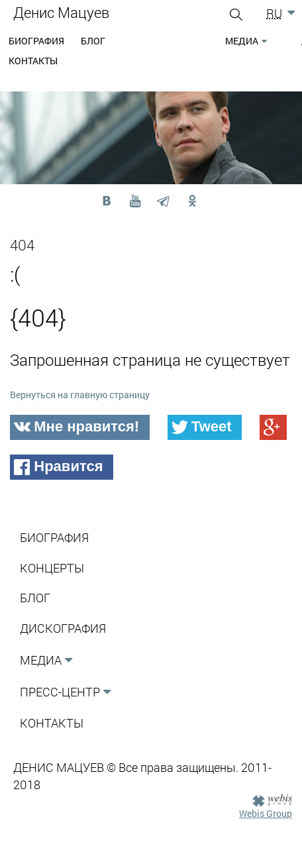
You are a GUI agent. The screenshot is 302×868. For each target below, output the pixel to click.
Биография (36, 41)
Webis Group (266, 813)
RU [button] (274, 13)
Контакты (33, 61)
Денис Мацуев (61, 12)
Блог (93, 41)
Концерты (52, 568)
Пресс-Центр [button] (60, 692)
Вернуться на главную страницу (80, 395)
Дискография (63, 628)
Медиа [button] (242, 41)
